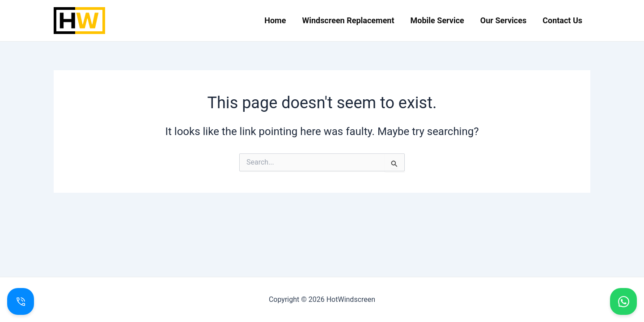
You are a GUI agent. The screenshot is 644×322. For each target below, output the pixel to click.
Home (275, 20)
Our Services (503, 20)
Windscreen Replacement (348, 20)
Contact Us (562, 20)
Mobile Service (437, 20)
